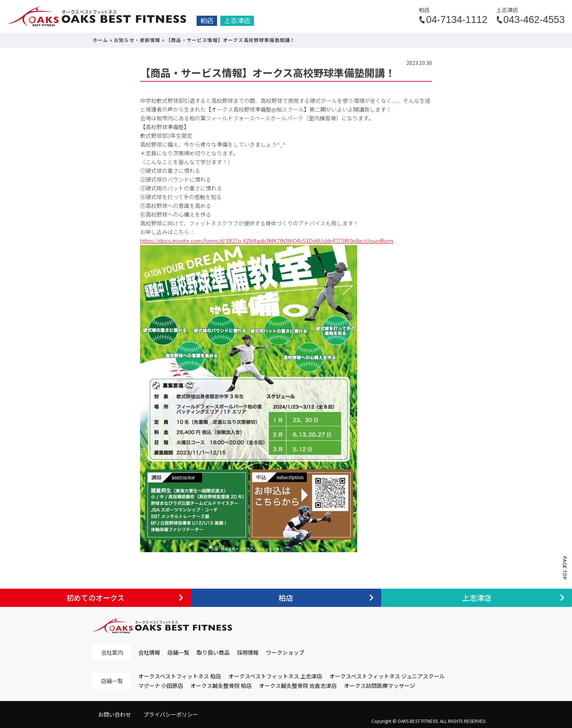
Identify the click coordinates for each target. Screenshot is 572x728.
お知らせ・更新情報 (137, 40)
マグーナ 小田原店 (161, 686)
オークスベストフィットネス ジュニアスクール (387, 676)
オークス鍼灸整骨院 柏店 (221, 686)
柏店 (207, 21)
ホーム (101, 40)
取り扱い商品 (213, 652)
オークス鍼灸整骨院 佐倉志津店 (298, 686)
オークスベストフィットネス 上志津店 (275, 676)
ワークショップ (285, 652)
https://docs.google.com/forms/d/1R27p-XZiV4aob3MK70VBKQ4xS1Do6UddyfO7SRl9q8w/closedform (267, 241)
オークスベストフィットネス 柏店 (180, 676)
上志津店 (237, 21)
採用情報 (248, 652)
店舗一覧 (178, 652)
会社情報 (149, 652)
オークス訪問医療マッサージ (380, 686)
